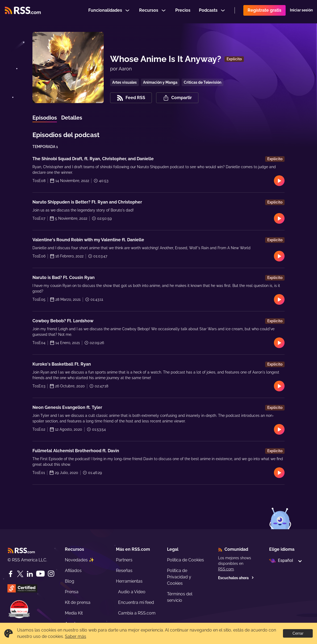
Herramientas (129, 581)
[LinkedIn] (30, 574)
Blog (70, 581)
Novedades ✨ (80, 560)
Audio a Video (132, 592)
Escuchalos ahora (236, 578)
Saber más (76, 636)
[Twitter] (20, 574)
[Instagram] (51, 574)
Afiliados (73, 571)
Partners (124, 560)
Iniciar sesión (301, 12)
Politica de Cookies (185, 560)
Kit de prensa (78, 602)
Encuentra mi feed (136, 602)
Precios (183, 12)
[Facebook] (11, 574)
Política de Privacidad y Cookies (179, 577)
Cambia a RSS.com (137, 613)
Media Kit (74, 613)
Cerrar (298, 633)
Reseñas (124, 571)
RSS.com (226, 569)
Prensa (72, 592)
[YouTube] (40, 574)
